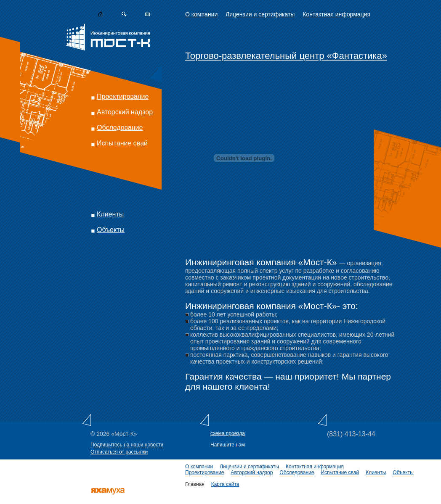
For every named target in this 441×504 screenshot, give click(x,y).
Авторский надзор (125, 112)
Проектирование (123, 96)
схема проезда (228, 433)
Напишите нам (228, 445)
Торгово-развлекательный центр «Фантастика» (286, 56)
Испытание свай (122, 143)
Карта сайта (225, 484)
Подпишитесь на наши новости (127, 445)
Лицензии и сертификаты (260, 14)
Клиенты (110, 214)
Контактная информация (336, 14)
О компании (201, 14)
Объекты (111, 230)
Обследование (120, 128)
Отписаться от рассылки (119, 452)
